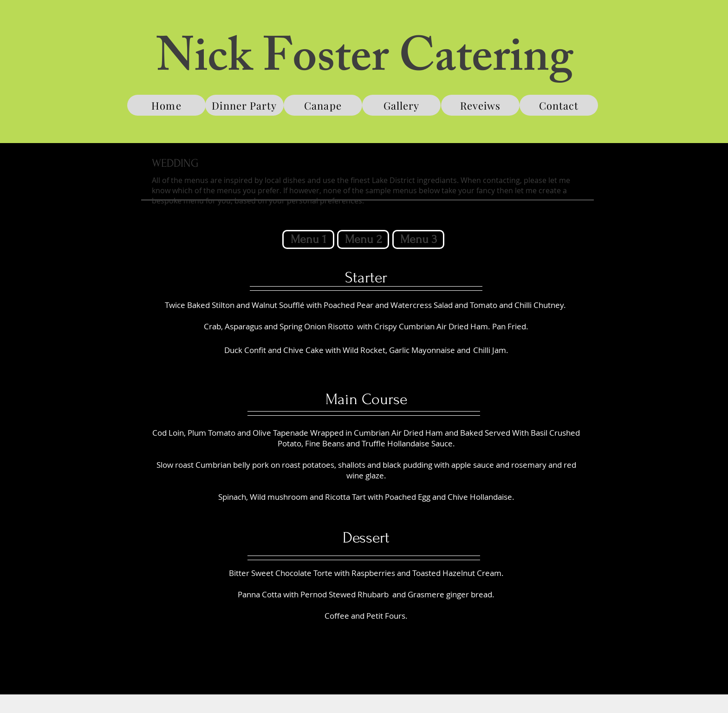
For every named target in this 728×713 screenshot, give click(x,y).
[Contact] (559, 105)
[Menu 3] (418, 239)
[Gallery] (401, 105)
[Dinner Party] (244, 105)
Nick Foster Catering (364, 62)
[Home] (166, 105)
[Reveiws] (480, 105)
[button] (363, 239)
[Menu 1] (308, 239)
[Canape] (323, 105)
